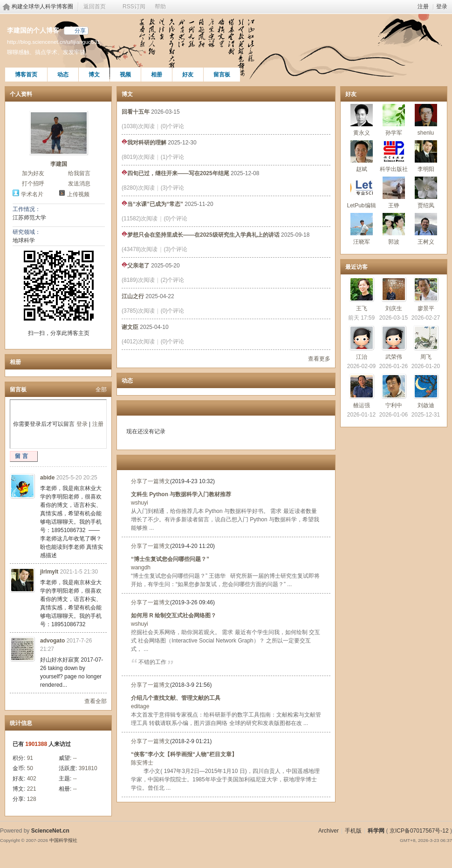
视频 (125, 75)
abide (47, 478)
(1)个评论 (173, 157)
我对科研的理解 (144, 143)
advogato (52, 641)
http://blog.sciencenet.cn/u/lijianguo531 (54, 42)
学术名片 (32, 194)
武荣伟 (394, 357)
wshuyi (140, 503)
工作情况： (27, 209)
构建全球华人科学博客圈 (42, 7)
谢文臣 (130, 327)
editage (140, 706)
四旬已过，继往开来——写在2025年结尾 (175, 173)
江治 (362, 357)
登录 (442, 7)
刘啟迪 (426, 405)
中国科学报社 (63, 840)
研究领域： (27, 232)
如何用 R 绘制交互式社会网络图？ (174, 615)
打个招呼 (33, 184)
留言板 (222, 75)
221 (32, 789)
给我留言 (79, 173)
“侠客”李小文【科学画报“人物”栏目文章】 (184, 754)
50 (30, 768)
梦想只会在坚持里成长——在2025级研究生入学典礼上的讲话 (201, 235)
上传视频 (78, 194)
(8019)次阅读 (138, 157)
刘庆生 (394, 308)
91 (30, 758)
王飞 (362, 308)
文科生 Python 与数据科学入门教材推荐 (181, 494)
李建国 (59, 164)
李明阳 (426, 169)
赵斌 (362, 169)
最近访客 (356, 267)
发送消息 (79, 184)
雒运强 (362, 405)
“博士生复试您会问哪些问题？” (170, 559)
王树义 (426, 242)
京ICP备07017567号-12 (419, 831)
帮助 (160, 7)
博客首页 (26, 75)
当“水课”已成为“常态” (152, 204)
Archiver (329, 831)
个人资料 (21, 94)
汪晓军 (362, 242)
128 (32, 799)
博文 (94, 75)
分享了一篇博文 (151, 481)
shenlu (426, 133)
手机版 (353, 831)
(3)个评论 (173, 188)
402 (32, 779)
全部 (101, 390)
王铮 (394, 205)
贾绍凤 (426, 205)
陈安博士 (142, 763)
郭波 (394, 242)
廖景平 (426, 308)
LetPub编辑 (361, 205)
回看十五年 (136, 112)
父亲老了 (136, 266)
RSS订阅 (134, 7)
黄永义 (362, 133)
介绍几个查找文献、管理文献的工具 (176, 698)
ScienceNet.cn (50, 831)
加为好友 (33, 173)
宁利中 (394, 405)
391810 (88, 768)
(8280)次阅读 (138, 188)
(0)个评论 (173, 126)
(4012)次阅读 (138, 342)
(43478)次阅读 (140, 249)
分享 (80, 31)
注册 (423, 7)
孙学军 (394, 133)
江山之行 (133, 296)
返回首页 (95, 7)
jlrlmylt (49, 572)
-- (75, 758)
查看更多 (319, 359)
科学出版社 (394, 169)
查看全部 (96, 701)
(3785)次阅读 (138, 311)
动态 (63, 75)
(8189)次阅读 (138, 280)
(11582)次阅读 (140, 219)
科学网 (376, 831)
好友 (188, 75)
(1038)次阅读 (138, 126)
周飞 (426, 357)
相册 (157, 75)
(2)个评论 (173, 280)
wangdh (141, 567)
